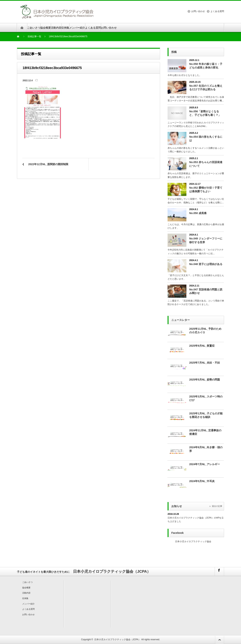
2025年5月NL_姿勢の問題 (205, 380)
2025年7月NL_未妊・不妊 (205, 363)
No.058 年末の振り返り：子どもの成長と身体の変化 (206, 66)
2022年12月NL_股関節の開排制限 (48, 164)
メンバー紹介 (77, 28)
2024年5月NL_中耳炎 (202, 481)
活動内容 (56, 28)
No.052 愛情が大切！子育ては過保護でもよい (206, 189)
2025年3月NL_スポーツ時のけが (206, 398)
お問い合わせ (198, 11)
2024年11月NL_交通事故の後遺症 (205, 432)
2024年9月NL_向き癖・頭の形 (206, 449)
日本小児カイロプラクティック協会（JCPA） (117, 639)
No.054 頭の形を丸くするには (206, 139)
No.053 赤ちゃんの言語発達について (206, 164)
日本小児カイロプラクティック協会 (193, 541)
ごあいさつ (34, 28)
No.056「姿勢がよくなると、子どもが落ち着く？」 (205, 113)
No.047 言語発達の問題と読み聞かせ (206, 291)
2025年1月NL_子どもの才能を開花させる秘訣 (206, 415)
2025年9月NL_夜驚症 (202, 346)
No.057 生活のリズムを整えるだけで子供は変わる (206, 88)
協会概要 (46, 28)
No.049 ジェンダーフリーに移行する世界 (206, 240)
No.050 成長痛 (198, 213)
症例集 (65, 28)
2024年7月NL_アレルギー (205, 464)
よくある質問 (217, 11)
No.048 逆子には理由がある (206, 264)
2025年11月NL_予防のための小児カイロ (205, 331)
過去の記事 (217, 506)
